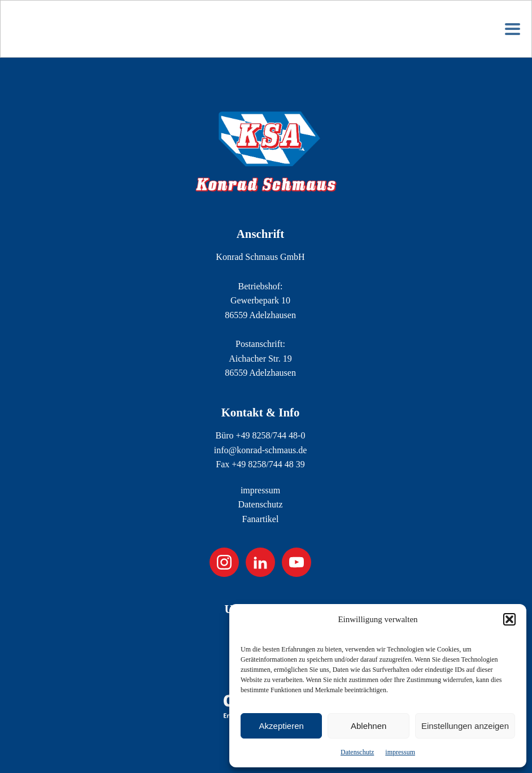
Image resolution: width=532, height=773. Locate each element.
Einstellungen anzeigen (465, 726)
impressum (400, 752)
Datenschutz (357, 752)
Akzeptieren (282, 726)
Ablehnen (369, 726)
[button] (509, 619)
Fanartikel (261, 519)
